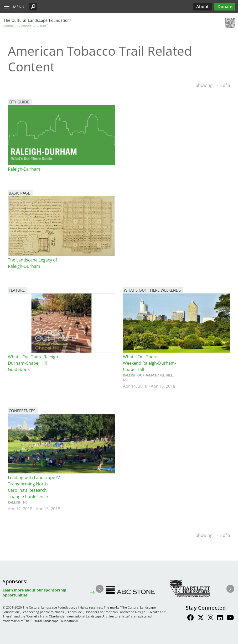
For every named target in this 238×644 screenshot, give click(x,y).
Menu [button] (19, 7)
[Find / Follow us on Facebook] (190, 618)
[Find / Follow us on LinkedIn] (220, 618)
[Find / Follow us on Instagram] (211, 618)
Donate (225, 7)
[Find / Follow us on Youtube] (230, 618)
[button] (33, 7)
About (202, 7)
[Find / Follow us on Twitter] (201, 618)
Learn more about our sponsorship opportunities (34, 593)
